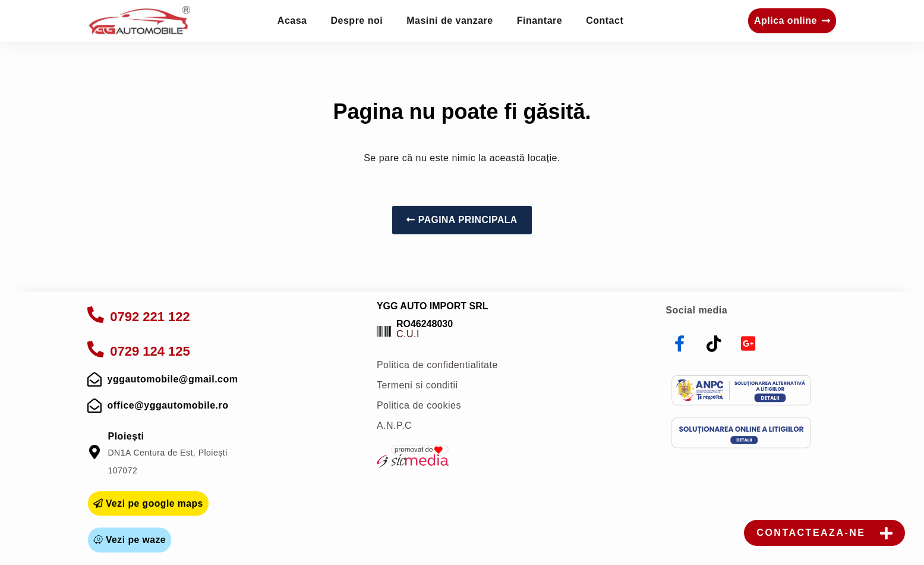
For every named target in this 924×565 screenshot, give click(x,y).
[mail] (95, 379)
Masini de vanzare (450, 21)
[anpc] (741, 391)
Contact (605, 21)
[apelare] (96, 315)
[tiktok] (714, 344)
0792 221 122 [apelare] (149, 317)
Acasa (292, 21)
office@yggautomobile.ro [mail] (168, 405)
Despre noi (357, 21)
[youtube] (748, 344)
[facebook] (680, 344)
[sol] (741, 433)
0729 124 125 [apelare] (149, 351)
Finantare (540, 21)
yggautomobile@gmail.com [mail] (173, 379)
